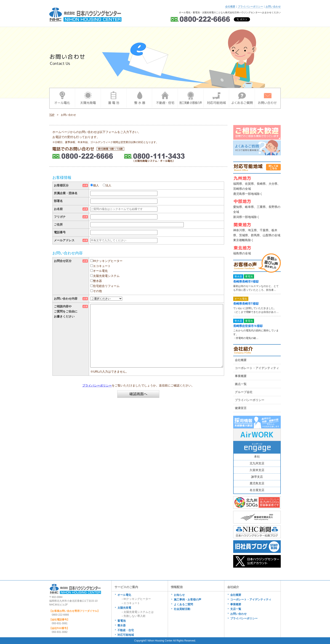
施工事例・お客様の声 (188, 600)
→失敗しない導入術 (133, 616)
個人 (96, 185)
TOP (52, 115)
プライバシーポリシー (250, 7)
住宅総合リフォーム (106, 286)
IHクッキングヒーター (108, 261)
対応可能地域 (126, 635)
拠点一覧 (241, 384)
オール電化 (100, 271)
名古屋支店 (257, 490)
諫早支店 (257, 477)
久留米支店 (257, 470)
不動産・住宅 (126, 630)
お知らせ (179, 595)
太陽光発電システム (106, 276)
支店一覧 (236, 609)
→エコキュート (130, 603)
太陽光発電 (124, 608)
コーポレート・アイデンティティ (257, 368)
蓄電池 (122, 621)
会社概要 (230, 7)
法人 (108, 185)
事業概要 (241, 376)
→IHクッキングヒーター (136, 599)
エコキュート (102, 266)
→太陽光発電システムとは (137, 612)
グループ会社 (244, 392)
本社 (257, 457)
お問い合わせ (273, 7)
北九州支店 (257, 463)
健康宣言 (241, 408)
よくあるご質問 (183, 604)
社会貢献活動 (182, 609)
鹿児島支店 (257, 483)
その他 (97, 291)
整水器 (97, 281)
